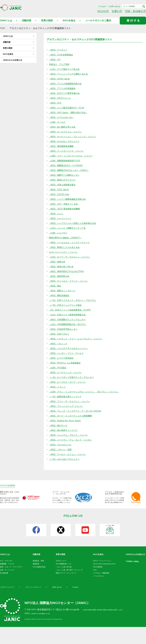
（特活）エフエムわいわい (62, 120)
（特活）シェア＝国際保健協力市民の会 (69, 202)
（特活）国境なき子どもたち (63, 183)
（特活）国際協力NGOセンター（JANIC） (70, 173)
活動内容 (27, 24)
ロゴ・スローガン (6, 564)
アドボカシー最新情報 (101, 576)
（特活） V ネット (58, 390)
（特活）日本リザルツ (60, 337)
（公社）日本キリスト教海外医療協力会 (69, 318)
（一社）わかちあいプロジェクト (65, 462)
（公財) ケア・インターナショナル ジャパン (72, 159)
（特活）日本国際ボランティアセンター (69, 323)
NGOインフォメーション (102, 564)
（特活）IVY (55, 63)
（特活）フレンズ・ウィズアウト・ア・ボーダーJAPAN (77, 414)
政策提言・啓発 (38, 564)
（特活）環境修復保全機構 (62, 149)
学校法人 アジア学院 (60, 67)
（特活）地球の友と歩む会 (62, 270)
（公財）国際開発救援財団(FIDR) (66, 164)
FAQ (95, 573)
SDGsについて (61, 564)
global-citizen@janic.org (45, 630)
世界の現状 (47, 24)
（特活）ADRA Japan (60, 82)
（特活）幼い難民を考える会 (63, 130)
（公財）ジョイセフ (59, 236)
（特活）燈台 (55, 289)
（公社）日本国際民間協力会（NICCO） (69, 327)
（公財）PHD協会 (58, 371)
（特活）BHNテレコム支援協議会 (66, 366)
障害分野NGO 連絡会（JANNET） (66, 241)
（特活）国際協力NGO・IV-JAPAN (67, 168)
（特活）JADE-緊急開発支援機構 (66, 212)
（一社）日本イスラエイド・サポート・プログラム (74, 303)
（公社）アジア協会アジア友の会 (65, 72)
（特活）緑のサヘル (59, 428)
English (103, 6)
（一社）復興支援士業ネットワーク (66, 400)
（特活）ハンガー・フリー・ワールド (68, 356)
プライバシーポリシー (35, 604)
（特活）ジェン (57, 217)
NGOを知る (69, 24)
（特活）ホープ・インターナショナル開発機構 (72, 419)
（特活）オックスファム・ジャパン (66, 135)
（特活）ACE (56, 106)
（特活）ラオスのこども (61, 448)
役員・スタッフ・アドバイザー (11, 570)
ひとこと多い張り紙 (64, 570)
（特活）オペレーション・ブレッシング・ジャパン (74, 140)
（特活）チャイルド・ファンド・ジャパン (70, 284)
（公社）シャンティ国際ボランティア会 (69, 231)
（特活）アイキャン (59, 53)
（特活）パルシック (59, 347)
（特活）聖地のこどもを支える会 (65, 250)
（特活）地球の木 (58, 265)
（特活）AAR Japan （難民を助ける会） (70, 115)
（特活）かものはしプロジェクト (65, 144)
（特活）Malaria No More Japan (66, 424)
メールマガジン (99, 579)
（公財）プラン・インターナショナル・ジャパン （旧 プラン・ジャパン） (86, 395)
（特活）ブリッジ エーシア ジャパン (67, 409)
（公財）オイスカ (58, 125)
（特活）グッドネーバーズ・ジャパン (68, 154)
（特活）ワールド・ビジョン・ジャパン (69, 457)
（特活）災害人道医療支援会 (63, 188)
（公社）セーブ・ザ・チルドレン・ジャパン (71, 260)
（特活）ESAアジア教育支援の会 (65, 96)
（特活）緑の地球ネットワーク (64, 433)
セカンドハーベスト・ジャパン (64, 255)
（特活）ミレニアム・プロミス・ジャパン (70, 438)
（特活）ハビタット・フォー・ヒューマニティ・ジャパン (77, 342)
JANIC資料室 (98, 570)
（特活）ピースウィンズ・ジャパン (66, 375)
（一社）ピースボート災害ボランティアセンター (73, 380)
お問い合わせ (115, 6)
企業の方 (117, 11)
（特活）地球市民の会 (60, 279)
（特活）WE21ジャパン (61, 101)
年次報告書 (4, 576)
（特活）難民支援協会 (60, 298)
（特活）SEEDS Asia (59, 197)
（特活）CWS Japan (60, 193)
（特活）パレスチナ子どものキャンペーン (70, 351)
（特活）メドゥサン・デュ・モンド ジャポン (72, 443)
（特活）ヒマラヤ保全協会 (62, 361)
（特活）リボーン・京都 (61, 453)
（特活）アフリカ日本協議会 (63, 91)
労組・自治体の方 (135, 11)
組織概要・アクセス (7, 567)
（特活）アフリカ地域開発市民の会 (66, 87)
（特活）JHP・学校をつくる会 (64, 207)
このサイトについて (8, 604)
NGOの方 (103, 11)
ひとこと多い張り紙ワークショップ (70, 573)
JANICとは (6, 24)
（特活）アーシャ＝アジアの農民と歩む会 (70, 77)
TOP (2, 31)
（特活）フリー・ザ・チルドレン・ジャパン (71, 404)
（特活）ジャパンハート (61, 221)
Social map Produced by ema (104, 567)
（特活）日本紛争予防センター (64, 332)
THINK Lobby (8, 590)
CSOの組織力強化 (39, 570)
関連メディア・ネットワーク (66, 576)
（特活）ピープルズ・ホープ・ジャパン (69, 385)
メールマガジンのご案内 (98, 24)
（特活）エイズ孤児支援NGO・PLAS (68, 111)
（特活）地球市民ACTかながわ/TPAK (68, 274)
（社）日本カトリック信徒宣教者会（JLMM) (71, 313)
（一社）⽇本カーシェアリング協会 (66, 308)
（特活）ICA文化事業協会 (62, 58)
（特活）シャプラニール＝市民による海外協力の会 (74, 226)
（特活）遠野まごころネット (63, 294)
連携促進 (36, 567)
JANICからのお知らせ (13, 63)
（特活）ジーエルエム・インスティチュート (71, 245)
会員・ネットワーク (7, 573)
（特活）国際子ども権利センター (65, 178)
